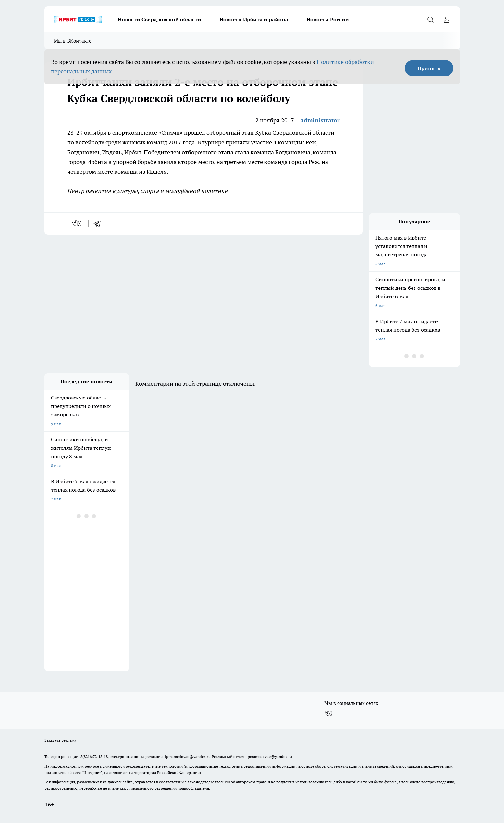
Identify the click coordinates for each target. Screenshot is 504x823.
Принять (429, 68)
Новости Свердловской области (160, 19)
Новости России (328, 19)
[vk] (77, 223)
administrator (320, 120)
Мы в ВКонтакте (73, 41)
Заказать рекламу (61, 740)
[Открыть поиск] (431, 19)
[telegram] (99, 223)
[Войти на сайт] (447, 19)
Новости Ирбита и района (254, 19)
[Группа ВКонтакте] (328, 714)
